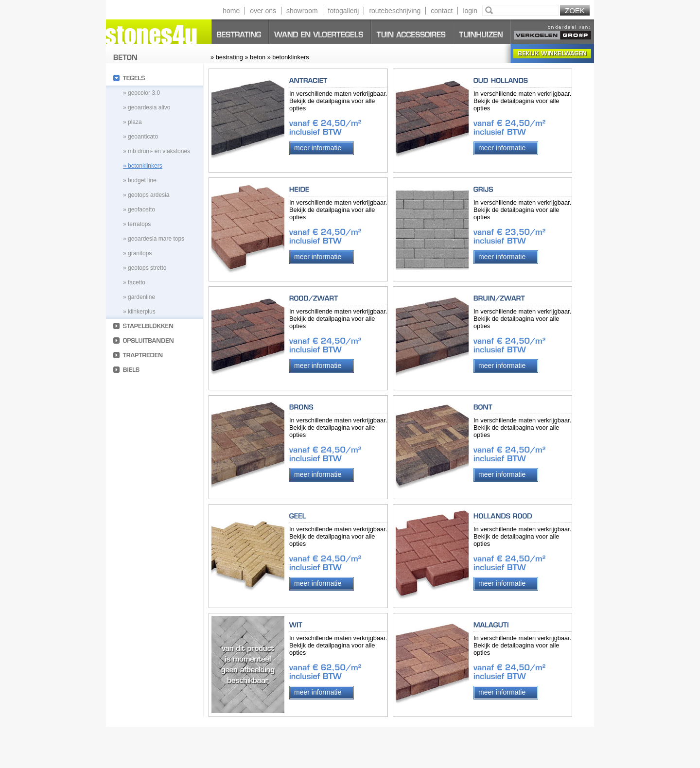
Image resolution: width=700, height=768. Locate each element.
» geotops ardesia (146, 195)
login (470, 11)
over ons (263, 11)
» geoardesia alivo (147, 107)
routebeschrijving (395, 11)
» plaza (132, 122)
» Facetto (134, 282)
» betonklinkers (143, 166)
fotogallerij (344, 11)
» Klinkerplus (139, 312)
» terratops (137, 224)
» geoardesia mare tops (154, 239)
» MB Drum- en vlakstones (157, 151)
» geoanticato (140, 137)
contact (442, 11)
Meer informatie (318, 148)
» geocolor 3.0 (141, 93)
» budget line (140, 180)
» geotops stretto (145, 268)
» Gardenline (139, 297)
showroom (302, 11)
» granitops (137, 253)
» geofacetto (139, 209)
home (231, 11)
